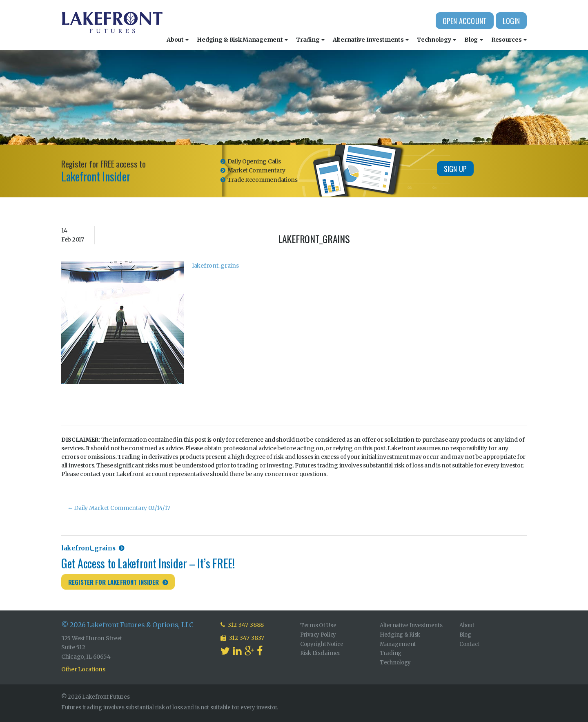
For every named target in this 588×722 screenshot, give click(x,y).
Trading (310, 40)
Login (511, 21)
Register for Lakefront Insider (114, 582)
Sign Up (455, 169)
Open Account (465, 21)
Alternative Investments (371, 40)
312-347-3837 (242, 638)
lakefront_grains (216, 266)
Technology (437, 40)
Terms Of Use (318, 625)
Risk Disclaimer (320, 653)
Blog (474, 40)
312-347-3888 (242, 625)
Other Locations (83, 669)
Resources (509, 40)
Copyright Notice (322, 644)
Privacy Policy (318, 635)
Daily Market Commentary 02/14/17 (119, 508)
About (178, 40)
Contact (469, 644)
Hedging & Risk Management (242, 40)
